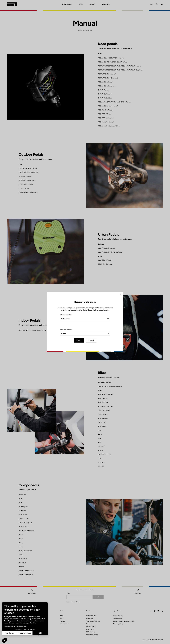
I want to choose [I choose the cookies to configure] (25, 633)
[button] (5, 640)
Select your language (66, 329)
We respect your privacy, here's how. (15, 626)
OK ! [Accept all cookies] (40, 633)
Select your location (66, 315)
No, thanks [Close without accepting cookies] (10, 633)
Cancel (91, 340)
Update (79, 340)
